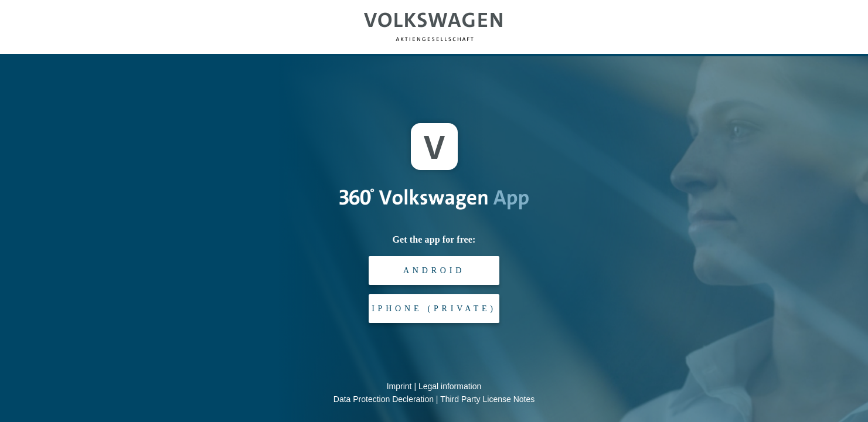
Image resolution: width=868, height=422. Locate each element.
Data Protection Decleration (384, 399)
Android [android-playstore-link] (434, 270)
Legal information (450, 386)
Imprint (399, 386)
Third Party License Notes (487, 399)
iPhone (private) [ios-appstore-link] (434, 309)
